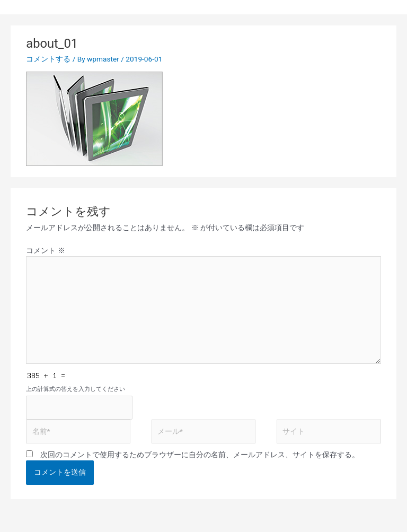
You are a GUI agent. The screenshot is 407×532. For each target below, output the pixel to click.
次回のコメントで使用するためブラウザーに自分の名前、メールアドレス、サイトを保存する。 (200, 455)
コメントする (48, 59)
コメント (45, 250)
